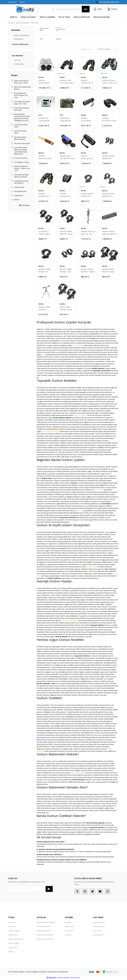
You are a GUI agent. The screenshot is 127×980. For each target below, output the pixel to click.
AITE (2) (18, 60)
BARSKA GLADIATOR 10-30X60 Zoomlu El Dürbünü (87, 82)
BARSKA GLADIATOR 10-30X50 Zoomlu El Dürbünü (45, 195)
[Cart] (112, 9)
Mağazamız (12, 2)
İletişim (22, 2)
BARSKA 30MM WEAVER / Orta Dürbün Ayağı (66, 271)
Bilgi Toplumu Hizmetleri (45, 940)
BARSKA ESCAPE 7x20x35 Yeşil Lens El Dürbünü (109, 82)
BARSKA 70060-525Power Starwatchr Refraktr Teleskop (45, 309)
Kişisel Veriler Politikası (45, 935)
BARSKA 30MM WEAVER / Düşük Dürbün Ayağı (66, 233)
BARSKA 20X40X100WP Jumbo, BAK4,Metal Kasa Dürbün (45, 82)
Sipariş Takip (69, 927)
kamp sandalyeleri (80, 416)
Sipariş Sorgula (14, 944)
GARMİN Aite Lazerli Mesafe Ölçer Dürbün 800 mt (66, 120)
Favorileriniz (69, 931)
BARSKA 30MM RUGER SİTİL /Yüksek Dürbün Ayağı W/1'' (45, 271)
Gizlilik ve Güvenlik (43, 927)
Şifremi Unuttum (14, 931)
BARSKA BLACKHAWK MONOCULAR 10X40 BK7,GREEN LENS (88, 120)
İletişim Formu (13, 935)
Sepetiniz (68, 935)
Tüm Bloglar (25, 205)
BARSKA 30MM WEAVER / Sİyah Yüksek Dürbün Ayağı (108, 271)
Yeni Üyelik (12, 923)
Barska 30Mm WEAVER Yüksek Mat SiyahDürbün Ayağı (66, 309)
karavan (80, 511)
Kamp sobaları (92, 567)
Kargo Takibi (13, 948)
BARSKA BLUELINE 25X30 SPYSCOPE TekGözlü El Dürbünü (45, 157)
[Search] (70, 9)
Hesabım (68, 923)
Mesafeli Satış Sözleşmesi (46, 923)
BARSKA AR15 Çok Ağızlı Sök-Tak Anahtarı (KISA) (88, 233)
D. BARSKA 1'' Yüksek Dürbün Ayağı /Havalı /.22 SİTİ (45, 233)
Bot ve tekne (99, 490)
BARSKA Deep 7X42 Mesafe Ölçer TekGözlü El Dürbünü (67, 157)
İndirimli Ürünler (99, 927)
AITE (40, 115)
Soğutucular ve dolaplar (70, 621)
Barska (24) (19, 64)
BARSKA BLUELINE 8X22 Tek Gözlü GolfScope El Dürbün (87, 157)
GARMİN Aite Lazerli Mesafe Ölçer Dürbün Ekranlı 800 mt (44, 120)
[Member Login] (98, 9)
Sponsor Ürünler (99, 923)
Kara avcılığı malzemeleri (51, 432)
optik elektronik (78, 346)
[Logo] (25, 9)
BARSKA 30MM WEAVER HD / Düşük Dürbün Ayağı (108, 195)
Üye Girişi (12, 927)
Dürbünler (36, 23)
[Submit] (49, 890)
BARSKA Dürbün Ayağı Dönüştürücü (109, 233)
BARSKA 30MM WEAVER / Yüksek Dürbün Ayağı (88, 271)
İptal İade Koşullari (43, 931)
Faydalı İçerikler (99, 935)
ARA (86, 9)
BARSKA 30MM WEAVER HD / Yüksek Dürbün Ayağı (108, 157)
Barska (41, 77)
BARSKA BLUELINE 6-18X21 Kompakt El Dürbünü (109, 120)
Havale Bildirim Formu (16, 940)
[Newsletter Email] (31, 890)
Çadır (44, 355)
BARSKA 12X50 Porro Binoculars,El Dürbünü (67, 82)
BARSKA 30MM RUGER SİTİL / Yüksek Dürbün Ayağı (87, 195)
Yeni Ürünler (98, 931)
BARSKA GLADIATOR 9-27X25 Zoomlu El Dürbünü (66, 195)
